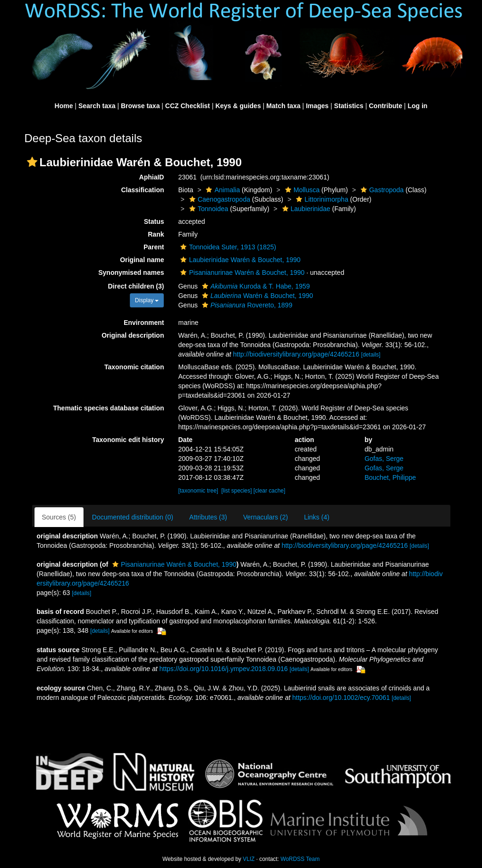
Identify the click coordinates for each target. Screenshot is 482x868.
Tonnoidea (208, 209)
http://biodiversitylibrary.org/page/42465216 (296, 354)
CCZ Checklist (188, 106)
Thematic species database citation (109, 408)
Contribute (385, 106)
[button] (32, 162)
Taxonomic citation (134, 367)
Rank (156, 234)
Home (64, 106)
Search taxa (97, 106)
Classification (142, 190)
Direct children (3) (136, 286)
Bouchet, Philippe (390, 477)
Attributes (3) (208, 517)
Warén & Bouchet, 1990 (256, 296)
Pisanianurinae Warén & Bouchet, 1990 (241, 272)
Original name (142, 260)
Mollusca (301, 190)
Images (317, 106)
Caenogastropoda (219, 199)
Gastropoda (381, 190)
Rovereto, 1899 (246, 305)
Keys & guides (238, 106)
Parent (154, 247)
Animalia (222, 190)
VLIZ (249, 859)
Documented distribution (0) (133, 517)
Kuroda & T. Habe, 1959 (255, 286)
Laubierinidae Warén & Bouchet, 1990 (239, 260)
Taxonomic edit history (128, 440)
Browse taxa (140, 106)
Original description (133, 335)
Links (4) (317, 517)
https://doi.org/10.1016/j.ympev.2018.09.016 (223, 669)
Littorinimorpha (321, 199)
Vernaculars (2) (266, 517)
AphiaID (152, 177)
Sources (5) (59, 517)
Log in (417, 106)
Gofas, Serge (384, 459)
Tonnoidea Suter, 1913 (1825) (227, 247)
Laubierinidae (305, 209)
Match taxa (283, 106)
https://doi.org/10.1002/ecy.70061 (341, 698)
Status (154, 221)
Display (147, 300)
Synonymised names (131, 272)
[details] (371, 355)
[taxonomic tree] (198, 491)
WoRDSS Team (300, 859)
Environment (144, 323)
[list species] (237, 491)
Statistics (349, 106)
